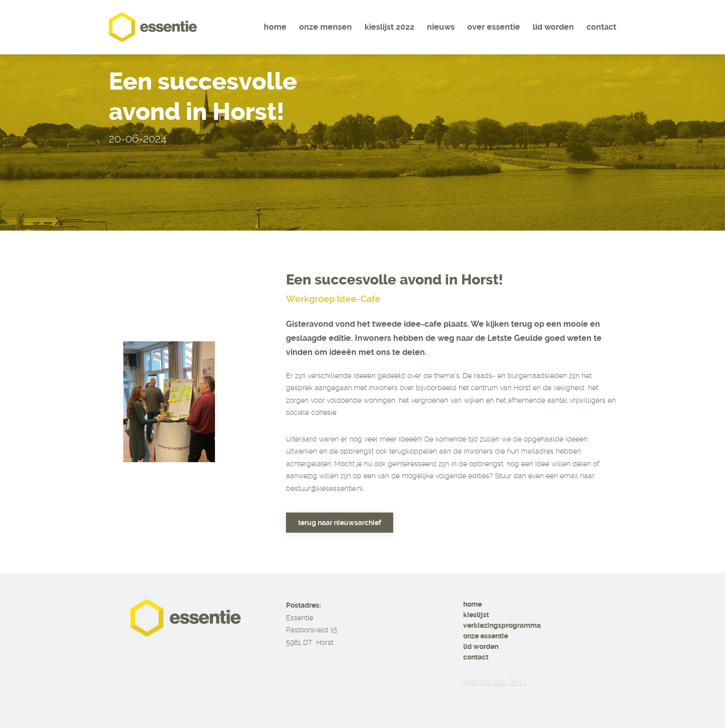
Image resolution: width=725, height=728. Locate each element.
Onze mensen (325, 27)
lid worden (481, 646)
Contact (601, 27)
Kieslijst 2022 (389, 27)
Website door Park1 (495, 682)
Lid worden (553, 27)
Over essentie (494, 27)
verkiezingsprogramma (502, 625)
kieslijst (476, 615)
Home (275, 27)
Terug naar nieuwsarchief (340, 523)
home (473, 604)
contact (476, 657)
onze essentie (486, 636)
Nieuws (441, 27)
